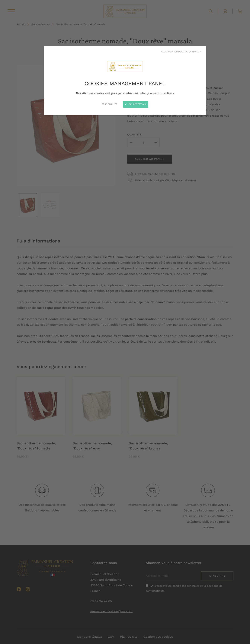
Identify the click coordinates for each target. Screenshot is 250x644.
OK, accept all (136, 104)
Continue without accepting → (181, 52)
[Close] (125, 322)
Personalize (110, 104)
